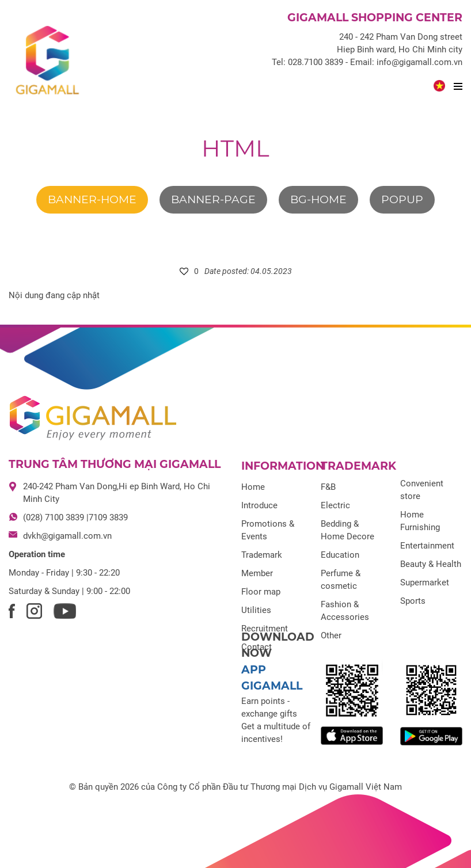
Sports (413, 601)
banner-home (92, 199)
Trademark (262, 555)
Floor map (261, 592)
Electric (335, 505)
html (235, 148)
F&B (328, 487)
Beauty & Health (431, 564)
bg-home (318, 199)
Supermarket (425, 583)
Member (257, 573)
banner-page (213, 199)
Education (340, 555)
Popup (402, 199)
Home (253, 487)
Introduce (259, 505)
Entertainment (427, 546)
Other (331, 635)
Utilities (256, 610)
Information (283, 466)
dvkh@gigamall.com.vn (67, 536)
